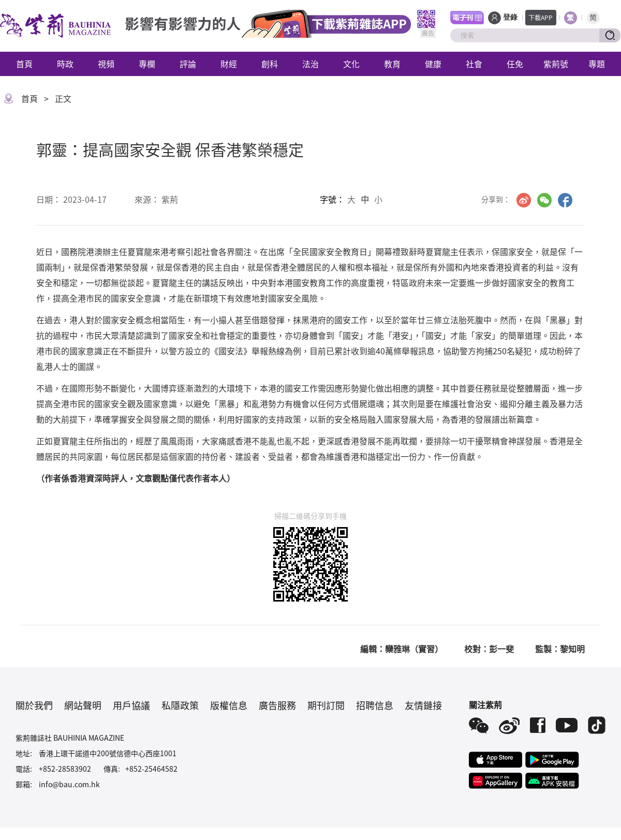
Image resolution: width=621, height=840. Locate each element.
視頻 (106, 64)
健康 (433, 64)
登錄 (510, 17)
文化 (351, 64)
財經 (229, 64)
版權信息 (229, 705)
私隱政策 (180, 705)
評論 (188, 64)
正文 (63, 98)
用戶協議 (131, 705)
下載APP (541, 17)
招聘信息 (375, 705)
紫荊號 (556, 64)
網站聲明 (83, 705)
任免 (515, 64)
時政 (65, 64)
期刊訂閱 (326, 705)
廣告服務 (277, 705)
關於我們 (34, 705)
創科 (270, 64)
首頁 (24, 64)
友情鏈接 (423, 705)
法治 (310, 64)
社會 (474, 64)
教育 (392, 64)
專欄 (147, 64)
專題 (597, 64)
